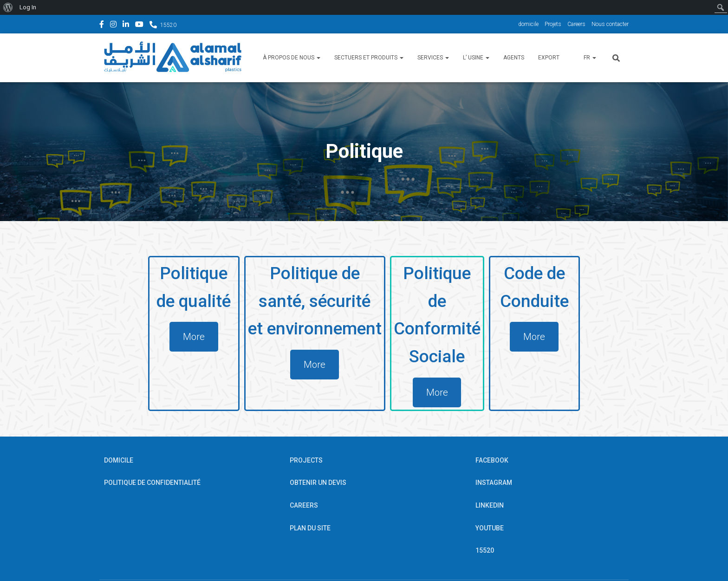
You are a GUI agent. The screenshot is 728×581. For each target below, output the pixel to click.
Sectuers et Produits (369, 58)
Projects (306, 460)
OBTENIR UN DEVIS (318, 483)
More (193, 337)
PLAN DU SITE (310, 528)
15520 (168, 25)
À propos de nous (292, 58)
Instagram (113, 26)
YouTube (139, 26)
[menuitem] (8, 7)
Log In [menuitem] (28, 7)
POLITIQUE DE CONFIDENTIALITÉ (152, 483)
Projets (553, 24)
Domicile (119, 460)
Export (549, 58)
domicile (528, 24)
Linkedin (126, 26)
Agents (514, 58)
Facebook (102, 26)
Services (433, 58)
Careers (576, 24)
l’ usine (476, 58)
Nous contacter (610, 24)
